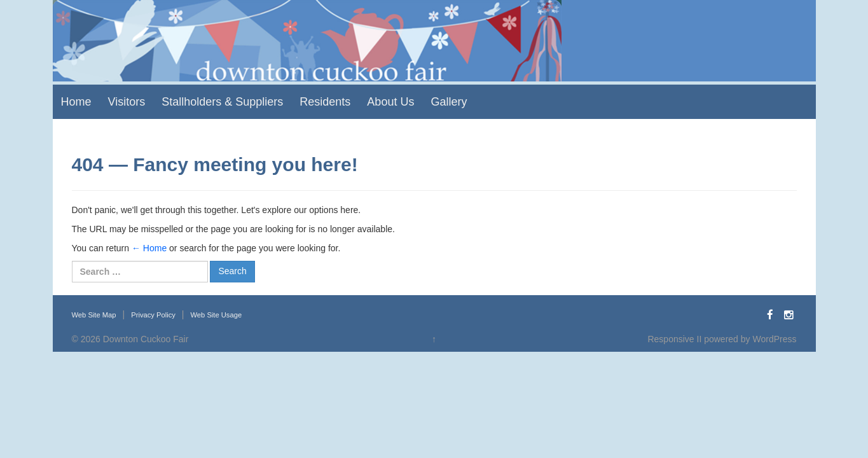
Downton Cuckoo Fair (146, 339)
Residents (325, 102)
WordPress (774, 339)
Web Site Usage (216, 315)
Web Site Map (94, 315)
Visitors (127, 102)
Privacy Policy (153, 315)
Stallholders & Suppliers (222, 102)
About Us (390, 102)
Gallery (449, 102)
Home (76, 102)
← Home (149, 248)
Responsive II (674, 339)
